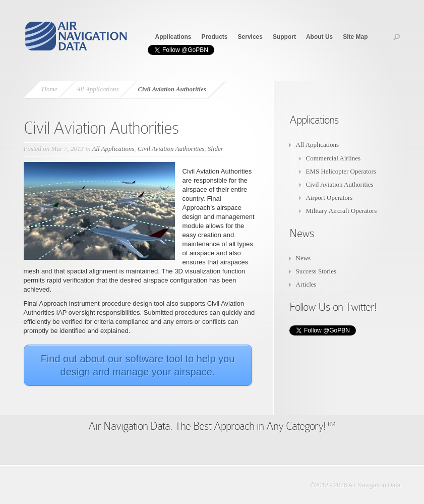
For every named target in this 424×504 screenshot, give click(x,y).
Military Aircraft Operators (342, 211)
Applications (173, 37)
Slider (216, 149)
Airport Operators (329, 198)
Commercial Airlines (334, 158)
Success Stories (316, 271)
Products (215, 37)
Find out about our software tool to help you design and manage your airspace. (138, 365)
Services (250, 37)
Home (50, 89)
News (304, 258)
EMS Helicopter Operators (341, 171)
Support (284, 37)
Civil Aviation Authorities (171, 149)
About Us (319, 37)
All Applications (98, 89)
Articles (306, 284)
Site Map (355, 37)
